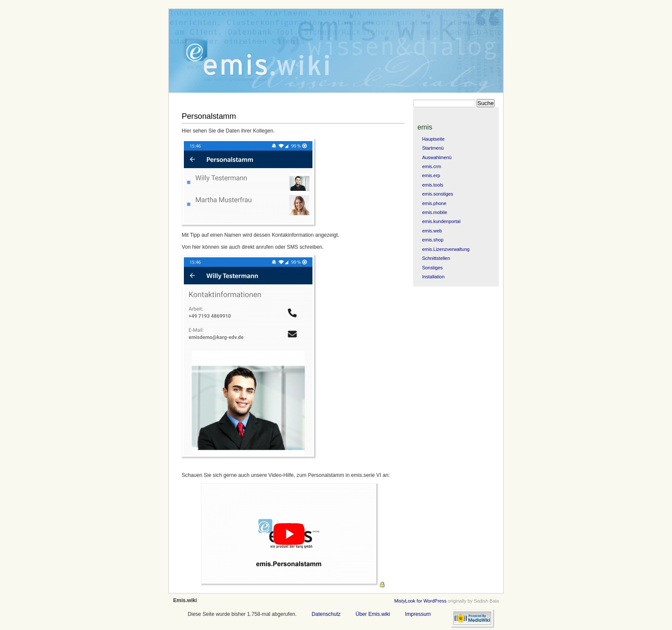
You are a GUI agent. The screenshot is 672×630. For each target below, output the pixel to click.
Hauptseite (433, 139)
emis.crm (432, 166)
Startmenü (433, 148)
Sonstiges (432, 268)
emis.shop (433, 240)
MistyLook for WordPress (420, 601)
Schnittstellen (436, 258)
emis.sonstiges (438, 194)
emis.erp (431, 175)
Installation (433, 277)
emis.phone (434, 203)
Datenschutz (326, 614)
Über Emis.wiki (373, 614)
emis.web (432, 231)
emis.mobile (435, 212)
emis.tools (433, 185)
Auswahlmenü (437, 157)
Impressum (418, 614)
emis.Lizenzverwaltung (446, 249)
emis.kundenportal (441, 221)
